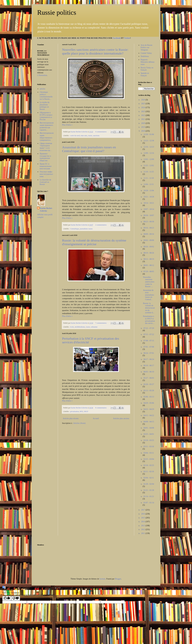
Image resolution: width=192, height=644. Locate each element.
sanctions (96, 136)
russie (90, 136)
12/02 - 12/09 (149, 159)
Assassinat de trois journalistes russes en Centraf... (149, 295)
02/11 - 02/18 (149, 472)
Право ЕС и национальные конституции (46, 166)
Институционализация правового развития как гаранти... (47, 126)
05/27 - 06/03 (149, 378)
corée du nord (75, 136)
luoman (102, 579)
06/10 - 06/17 (149, 366)
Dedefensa (145, 56)
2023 (143, 111)
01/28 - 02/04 (149, 484)
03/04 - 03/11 (149, 453)
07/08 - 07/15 (149, 341)
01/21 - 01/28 (149, 490)
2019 (143, 127)
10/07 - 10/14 (149, 209)
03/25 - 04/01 (149, 434)
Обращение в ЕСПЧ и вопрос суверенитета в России (46, 116)
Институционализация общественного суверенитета (47, 136)
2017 (143, 510)
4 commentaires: (101, 132)
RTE (81, 412)
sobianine (94, 327)
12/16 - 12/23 (149, 147)
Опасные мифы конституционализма (46, 174)
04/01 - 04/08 (149, 428)
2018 (143, 131)
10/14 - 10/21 (149, 203)
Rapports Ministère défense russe (148, 62)
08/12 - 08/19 (149, 259)
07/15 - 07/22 (149, 334)
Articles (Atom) (79, 423)
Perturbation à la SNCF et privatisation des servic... (149, 320)
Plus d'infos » (67, 125)
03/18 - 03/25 (149, 440)
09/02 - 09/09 (149, 240)
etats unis (84, 136)
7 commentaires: (101, 323)
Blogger (118, 579)
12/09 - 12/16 (149, 153)
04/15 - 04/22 (149, 415)
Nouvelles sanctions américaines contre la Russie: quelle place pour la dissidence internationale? (95, 51)
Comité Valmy (146, 53)
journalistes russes (86, 229)
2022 (143, 115)
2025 (143, 104)
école (72, 327)
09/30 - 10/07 (149, 215)
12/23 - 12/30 (149, 141)
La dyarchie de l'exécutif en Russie (45, 182)
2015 (143, 518)
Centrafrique (75, 229)
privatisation (74, 412)
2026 (143, 100)
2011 (143, 533)
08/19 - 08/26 (149, 253)
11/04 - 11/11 (149, 184)
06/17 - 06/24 (149, 359)
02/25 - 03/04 (149, 459)
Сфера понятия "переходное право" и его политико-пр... (46, 147)
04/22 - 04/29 (149, 409)
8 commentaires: (101, 408)
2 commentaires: (101, 225)
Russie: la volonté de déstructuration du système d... (149, 308)
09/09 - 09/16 (149, 234)
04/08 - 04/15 (149, 422)
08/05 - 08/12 (149, 265)
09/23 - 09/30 (149, 222)
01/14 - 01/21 (149, 496)
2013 (143, 526)
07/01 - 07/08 (149, 347)
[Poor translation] (16, 598)
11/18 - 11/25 (149, 172)
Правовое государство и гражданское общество (45, 157)
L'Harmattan (42, 75)
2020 (143, 123)
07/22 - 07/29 (149, 328)
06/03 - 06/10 (149, 372)
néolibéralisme (80, 327)
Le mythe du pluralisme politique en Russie (45, 106)
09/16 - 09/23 (149, 228)
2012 (143, 529)
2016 (143, 514)
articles (42, 89)
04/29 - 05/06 (149, 403)
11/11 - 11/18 (149, 178)
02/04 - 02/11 (149, 478)
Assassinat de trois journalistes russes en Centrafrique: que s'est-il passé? (89, 149)
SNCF (86, 412)
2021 (143, 119)
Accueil (96, 418)
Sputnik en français (145, 74)
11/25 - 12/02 (149, 166)
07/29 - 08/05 (149, 272)
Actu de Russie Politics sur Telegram (147, 47)
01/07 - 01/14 (149, 503)
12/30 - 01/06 (149, 134)
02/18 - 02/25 (149, 465)
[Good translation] (7, 598)
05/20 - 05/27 (149, 384)
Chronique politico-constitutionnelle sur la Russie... (46, 96)
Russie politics (57, 12)
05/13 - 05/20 (149, 391)
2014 (143, 522)
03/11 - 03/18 (149, 447)
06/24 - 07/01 (149, 353)
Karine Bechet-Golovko (46, 210)
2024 (143, 107)
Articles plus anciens (121, 418)
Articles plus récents (71, 418)
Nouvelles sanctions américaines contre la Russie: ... (149, 282)
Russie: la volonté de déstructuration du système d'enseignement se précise (94, 242)
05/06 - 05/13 (149, 397)
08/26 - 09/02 (149, 247)
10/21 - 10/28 (149, 197)
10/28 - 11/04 (149, 191)
